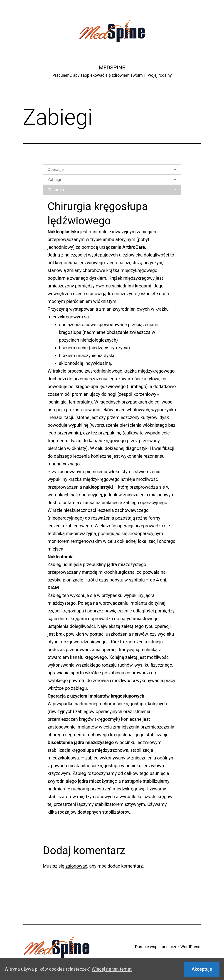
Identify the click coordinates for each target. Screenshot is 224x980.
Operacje (56, 169)
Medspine (112, 68)
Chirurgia (56, 190)
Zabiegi (54, 179)
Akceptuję (202, 969)
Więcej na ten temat (112, 969)
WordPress (190, 947)
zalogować (76, 866)
